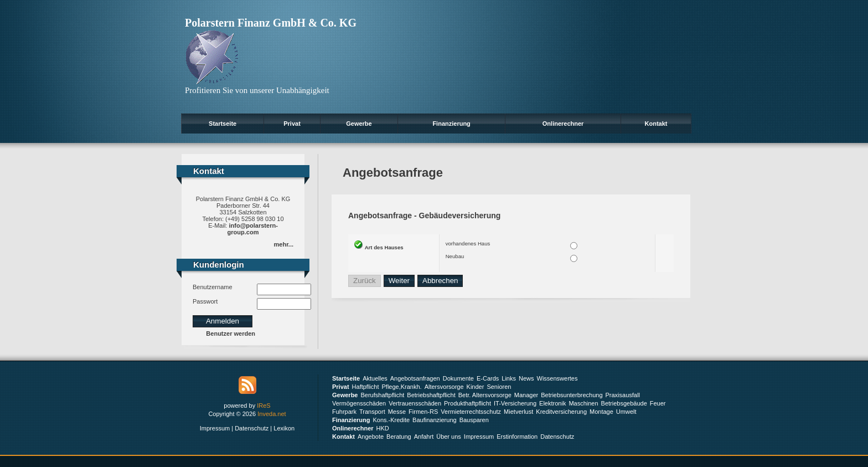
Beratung (399, 437)
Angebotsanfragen (415, 378)
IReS (263, 406)
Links (509, 378)
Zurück (365, 281)
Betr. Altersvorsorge (485, 395)
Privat (292, 124)
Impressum (215, 428)
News (526, 378)
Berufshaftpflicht (382, 395)
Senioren (499, 387)
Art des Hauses (384, 247)
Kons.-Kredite (391, 420)
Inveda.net (272, 414)
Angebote (371, 437)
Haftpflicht (366, 387)
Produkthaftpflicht (467, 403)
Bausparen (474, 420)
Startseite (223, 124)
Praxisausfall (623, 395)
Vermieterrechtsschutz (471, 412)
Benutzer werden (231, 333)
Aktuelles (375, 378)
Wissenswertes (557, 378)
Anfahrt (424, 437)
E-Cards (488, 378)
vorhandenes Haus (468, 243)
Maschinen (583, 403)
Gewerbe (359, 124)
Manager (526, 395)
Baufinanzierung (435, 420)
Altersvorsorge (444, 387)
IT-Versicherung (515, 403)
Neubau (455, 256)
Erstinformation (517, 437)
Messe (397, 412)
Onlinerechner (563, 124)
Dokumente (458, 378)
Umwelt (626, 412)
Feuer (658, 403)
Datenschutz (252, 428)
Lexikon (284, 428)
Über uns (449, 437)
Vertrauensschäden (415, 403)
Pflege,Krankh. (402, 387)
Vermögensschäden (359, 403)
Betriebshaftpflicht (431, 395)
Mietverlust (518, 412)
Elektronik (552, 403)
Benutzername (213, 287)
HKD (383, 428)
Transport (372, 412)
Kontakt (656, 124)
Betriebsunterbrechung (572, 395)
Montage (601, 412)
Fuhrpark (344, 412)
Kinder (476, 387)
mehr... (284, 244)
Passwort (205, 301)
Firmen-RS (423, 412)
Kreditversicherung (561, 412)
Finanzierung (451, 124)
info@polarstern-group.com (253, 229)
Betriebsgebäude (624, 403)
